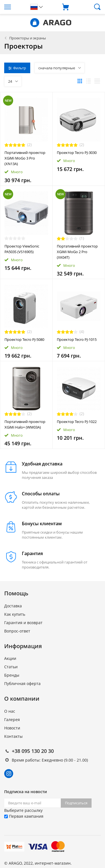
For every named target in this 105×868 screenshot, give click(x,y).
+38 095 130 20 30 (33, 751)
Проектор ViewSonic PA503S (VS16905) (22, 249)
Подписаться (76, 803)
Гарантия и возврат (23, 623)
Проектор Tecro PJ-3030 (77, 153)
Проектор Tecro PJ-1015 (77, 339)
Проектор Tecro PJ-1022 (77, 422)
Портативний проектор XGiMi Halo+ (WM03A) (25, 424)
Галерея (12, 720)
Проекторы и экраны (28, 38)
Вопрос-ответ (17, 631)
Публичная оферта (22, 683)
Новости (12, 728)
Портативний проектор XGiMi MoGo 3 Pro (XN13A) (25, 158)
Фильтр (17, 68)
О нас (10, 711)
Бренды (12, 675)
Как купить (15, 614)
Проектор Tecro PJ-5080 (24, 339)
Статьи (11, 667)
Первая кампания (24, 816)
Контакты (13, 736)
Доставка (13, 606)
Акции (10, 658)
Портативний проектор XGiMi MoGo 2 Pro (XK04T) (77, 252)
